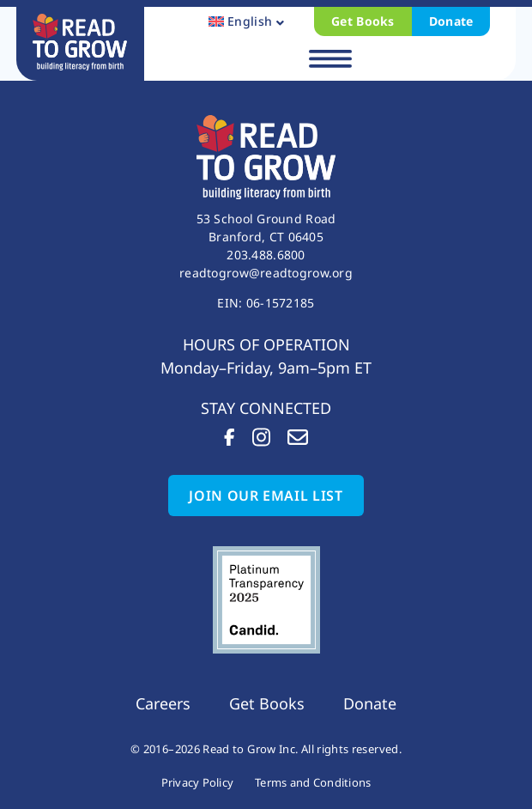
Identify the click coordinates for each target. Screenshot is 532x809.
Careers (163, 703)
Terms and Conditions (313, 782)
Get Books (363, 21)
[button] (330, 60)
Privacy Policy (198, 782)
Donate (451, 21)
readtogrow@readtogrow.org (266, 273)
